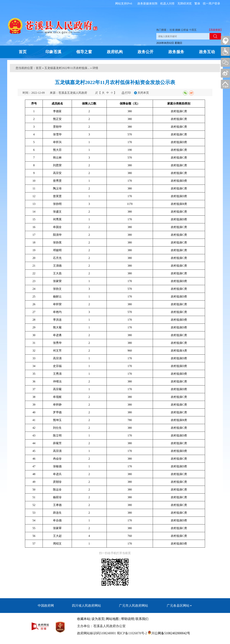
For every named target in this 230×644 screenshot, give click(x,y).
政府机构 (115, 52)
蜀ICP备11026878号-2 (131, 633)
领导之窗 (84, 52)
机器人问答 (167, 4)
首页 (23, 52)
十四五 (193, 30)
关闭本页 (143, 93)
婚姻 (178, 30)
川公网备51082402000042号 (171, 633)
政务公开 (146, 52)
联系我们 (142, 619)
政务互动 (207, 52)
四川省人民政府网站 (86, 606)
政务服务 (176, 52)
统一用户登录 (211, 4)
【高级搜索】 (215, 30)
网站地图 (112, 619)
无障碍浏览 (185, 4)
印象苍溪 (53, 52)
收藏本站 (84, 619)
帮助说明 (128, 619)
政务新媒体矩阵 (148, 4)
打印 (128, 93)
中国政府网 (46, 606)
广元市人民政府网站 (134, 606)
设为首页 (98, 619)
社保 (172, 30)
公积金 (185, 30)
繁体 (197, 4)
